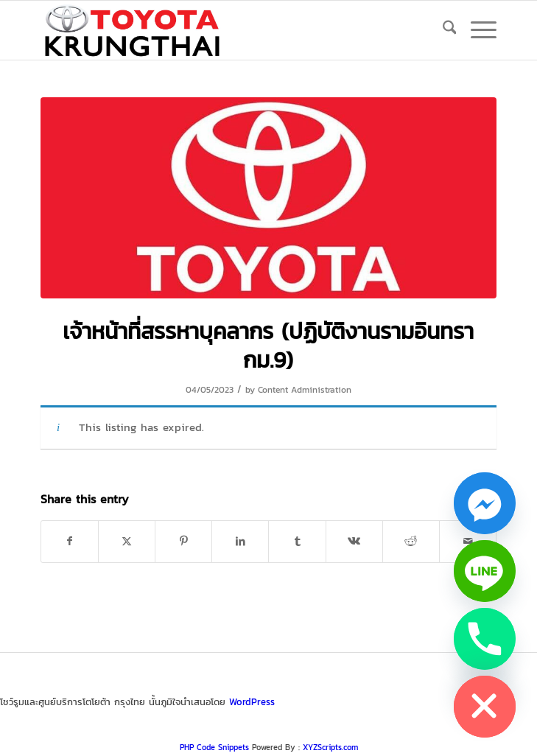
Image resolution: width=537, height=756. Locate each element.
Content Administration (305, 390)
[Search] (442, 30)
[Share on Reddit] (411, 541)
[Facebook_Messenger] (485, 503)
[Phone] (485, 639)
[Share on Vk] (354, 541)
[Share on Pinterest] (183, 541)
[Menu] (476, 30)
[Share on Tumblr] (297, 541)
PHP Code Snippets (214, 747)
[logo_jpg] (223, 30)
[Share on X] (127, 541)
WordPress (252, 702)
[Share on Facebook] (70, 541)
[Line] (485, 571)
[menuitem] (442, 30)
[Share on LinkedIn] (240, 541)
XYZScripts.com (330, 747)
